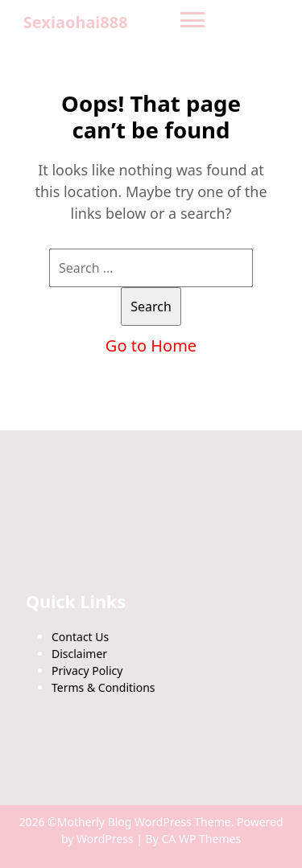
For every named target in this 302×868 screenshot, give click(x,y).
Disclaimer (79, 654)
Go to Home (151, 346)
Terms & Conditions (103, 687)
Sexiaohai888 (76, 22)
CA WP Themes (202, 839)
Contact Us (80, 637)
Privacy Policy (87, 671)
